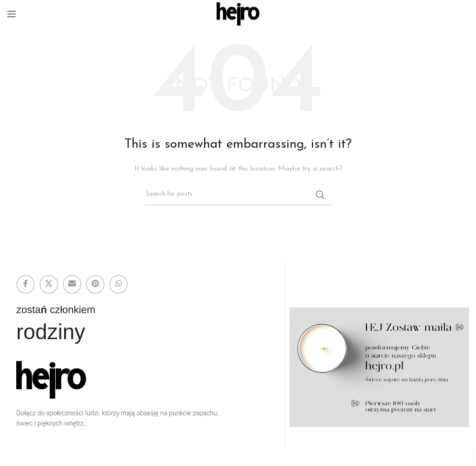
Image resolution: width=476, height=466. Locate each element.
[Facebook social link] (26, 284)
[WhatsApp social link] (119, 284)
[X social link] (49, 284)
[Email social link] (72, 284)
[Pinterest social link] (95, 284)
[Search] (238, 195)
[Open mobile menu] (12, 14)
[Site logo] (238, 14)
